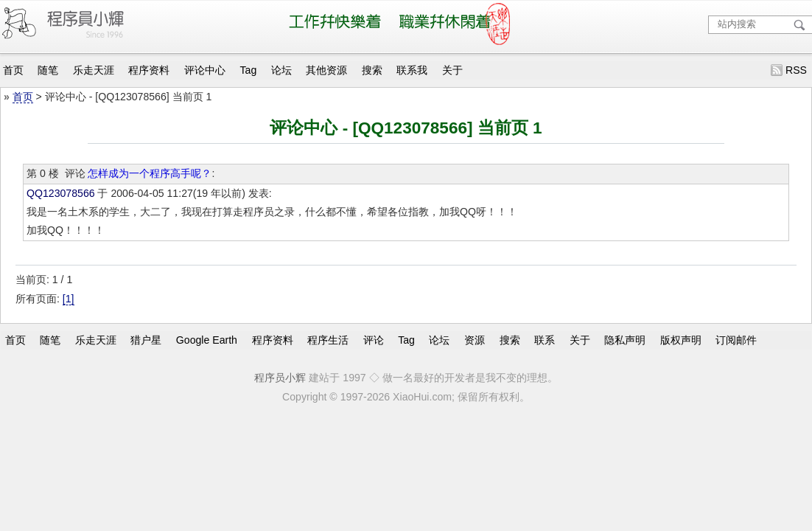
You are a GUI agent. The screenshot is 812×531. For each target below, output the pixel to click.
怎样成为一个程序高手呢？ (150, 173)
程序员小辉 (280, 378)
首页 (13, 70)
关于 (452, 70)
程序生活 (328, 340)
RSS (796, 70)
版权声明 (681, 340)
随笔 (48, 70)
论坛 (281, 70)
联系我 (412, 70)
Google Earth (207, 340)
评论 (374, 340)
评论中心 (205, 70)
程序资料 (149, 70)
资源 (475, 340)
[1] (69, 299)
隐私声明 (625, 340)
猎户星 (146, 340)
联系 (545, 340)
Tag (249, 70)
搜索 (372, 70)
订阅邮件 (736, 340)
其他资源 (326, 70)
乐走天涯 (94, 70)
